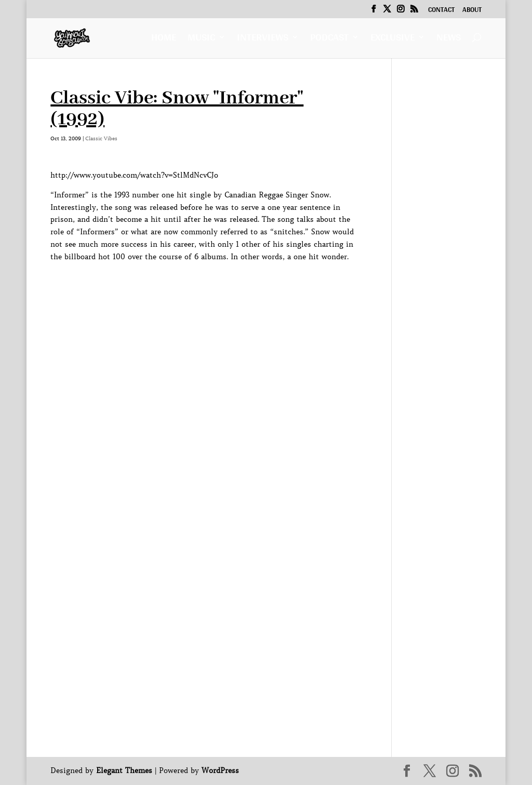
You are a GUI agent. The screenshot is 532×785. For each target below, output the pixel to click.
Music (201, 40)
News (449, 40)
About (472, 11)
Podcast (329, 40)
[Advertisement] (240, 287)
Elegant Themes (124, 770)
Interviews (263, 40)
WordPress (220, 770)
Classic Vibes (101, 138)
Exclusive (393, 40)
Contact (441, 11)
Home (164, 40)
